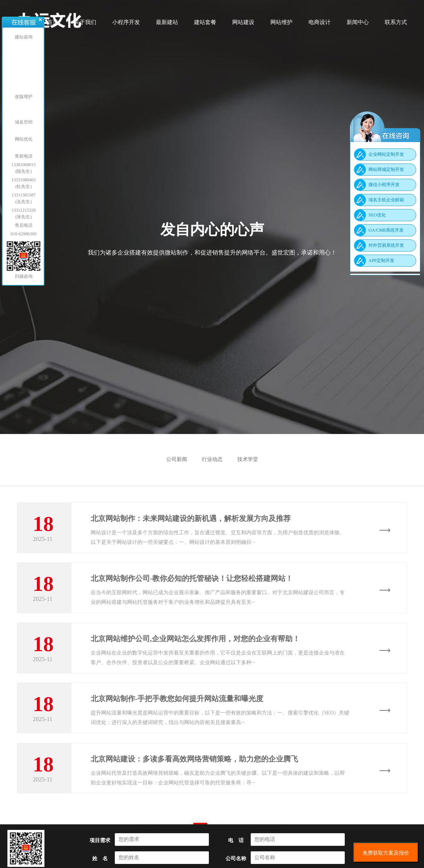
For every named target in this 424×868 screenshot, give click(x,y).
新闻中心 (358, 25)
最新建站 (167, 25)
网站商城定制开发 (386, 169)
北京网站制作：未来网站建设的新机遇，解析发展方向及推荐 (191, 518)
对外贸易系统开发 (386, 245)
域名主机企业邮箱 (386, 200)
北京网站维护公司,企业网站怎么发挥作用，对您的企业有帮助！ (195, 643)
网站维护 (281, 25)
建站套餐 (205, 25)
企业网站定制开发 (386, 154)
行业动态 (212, 459)
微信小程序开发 (384, 185)
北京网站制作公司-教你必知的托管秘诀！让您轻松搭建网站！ (192, 581)
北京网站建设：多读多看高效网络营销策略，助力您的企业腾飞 (194, 768)
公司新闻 (177, 459)
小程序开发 (126, 25)
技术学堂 (248, 459)
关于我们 (85, 25)
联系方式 (396, 25)
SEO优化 (377, 215)
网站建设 (243, 25)
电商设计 (320, 25)
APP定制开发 (381, 260)
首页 (53, 25)
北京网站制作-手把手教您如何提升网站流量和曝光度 (177, 706)
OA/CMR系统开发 (386, 230)
